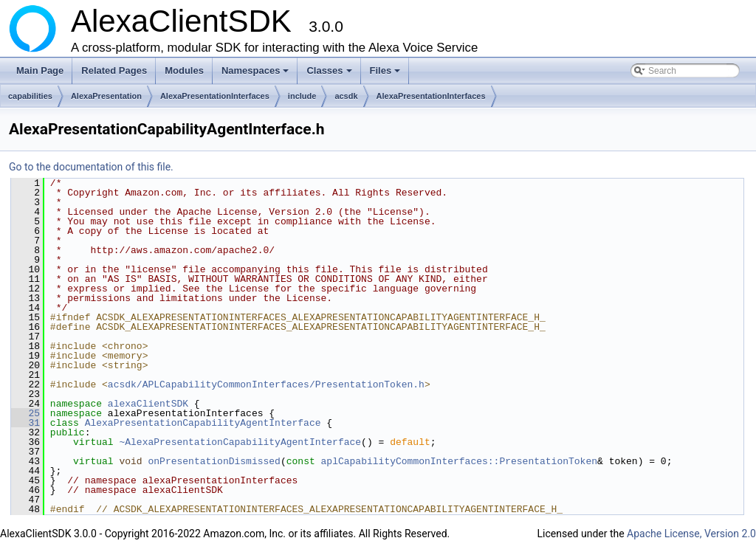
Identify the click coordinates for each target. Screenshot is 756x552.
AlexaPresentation (106, 96)
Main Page (40, 70)
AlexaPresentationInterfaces (215, 96)
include (302, 96)
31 (25, 423)
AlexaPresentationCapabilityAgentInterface (203, 423)
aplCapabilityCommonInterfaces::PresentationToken (459, 461)
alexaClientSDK (148, 404)
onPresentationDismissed (214, 461)
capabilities (30, 96)
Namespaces (257, 75)
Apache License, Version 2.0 (691, 534)
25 (25, 413)
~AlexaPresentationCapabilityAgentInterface (240, 442)
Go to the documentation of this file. (91, 167)
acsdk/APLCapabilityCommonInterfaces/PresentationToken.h (266, 384)
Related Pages (114, 70)
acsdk (346, 96)
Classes (330, 75)
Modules (184, 70)
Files (386, 75)
